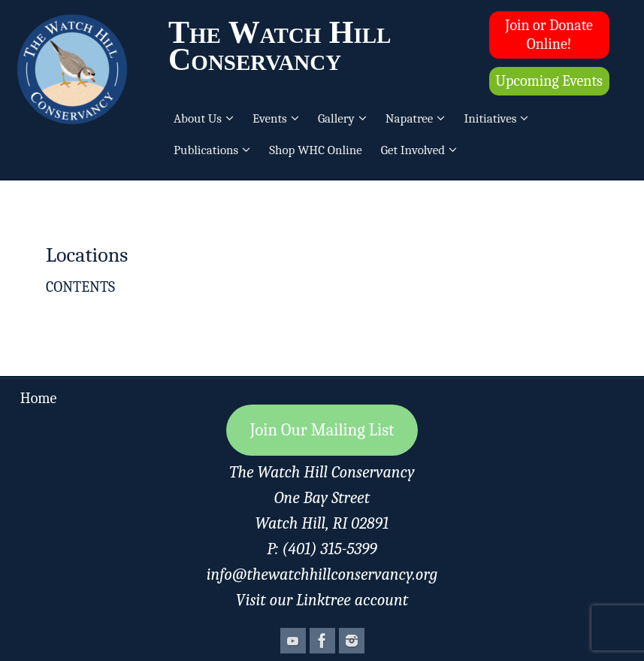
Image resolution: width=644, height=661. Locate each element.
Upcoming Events (549, 81)
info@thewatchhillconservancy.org (322, 575)
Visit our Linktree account (322, 600)
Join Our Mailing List (322, 430)
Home (39, 398)
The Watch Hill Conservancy (280, 46)
